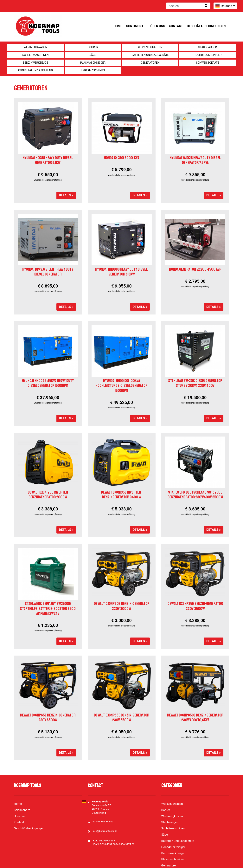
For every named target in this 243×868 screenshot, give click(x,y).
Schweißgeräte (208, 63)
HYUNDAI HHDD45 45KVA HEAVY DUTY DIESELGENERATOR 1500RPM (48, 383)
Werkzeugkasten (150, 47)
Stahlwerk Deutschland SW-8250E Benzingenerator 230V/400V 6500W (195, 495)
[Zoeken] (188, 6)
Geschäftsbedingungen (206, 26)
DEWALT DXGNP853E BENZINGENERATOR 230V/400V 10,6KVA (195, 718)
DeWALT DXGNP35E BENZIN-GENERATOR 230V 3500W (195, 606)
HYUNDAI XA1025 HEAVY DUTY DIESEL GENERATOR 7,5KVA (195, 160)
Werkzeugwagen (35, 47)
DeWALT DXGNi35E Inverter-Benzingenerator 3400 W (122, 495)
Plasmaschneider (93, 63)
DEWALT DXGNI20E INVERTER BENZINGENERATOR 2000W (48, 495)
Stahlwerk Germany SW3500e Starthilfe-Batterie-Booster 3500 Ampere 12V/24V (48, 608)
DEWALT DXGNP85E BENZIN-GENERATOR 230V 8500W (121, 718)
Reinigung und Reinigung (35, 70)
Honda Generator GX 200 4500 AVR (195, 269)
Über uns (158, 26)
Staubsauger (207, 47)
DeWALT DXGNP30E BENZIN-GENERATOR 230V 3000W (122, 606)
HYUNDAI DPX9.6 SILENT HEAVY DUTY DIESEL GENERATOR (48, 272)
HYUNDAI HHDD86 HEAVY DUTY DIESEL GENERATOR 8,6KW (121, 272)
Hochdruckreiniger (208, 55)
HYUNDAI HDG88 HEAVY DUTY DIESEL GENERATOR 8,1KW (48, 160)
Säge (93, 55)
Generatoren (150, 63)
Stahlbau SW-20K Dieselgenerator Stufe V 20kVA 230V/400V (195, 383)
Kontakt (176, 26)
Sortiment (135, 26)
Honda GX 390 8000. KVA (122, 158)
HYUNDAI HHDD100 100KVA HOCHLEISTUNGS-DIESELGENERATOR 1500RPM (121, 385)
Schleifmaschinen (35, 55)
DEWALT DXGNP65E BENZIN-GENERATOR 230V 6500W (48, 718)
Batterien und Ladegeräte (150, 55)
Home (118, 26)
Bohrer (93, 47)
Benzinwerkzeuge (35, 63)
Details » (66, 195)
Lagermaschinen (93, 70)
